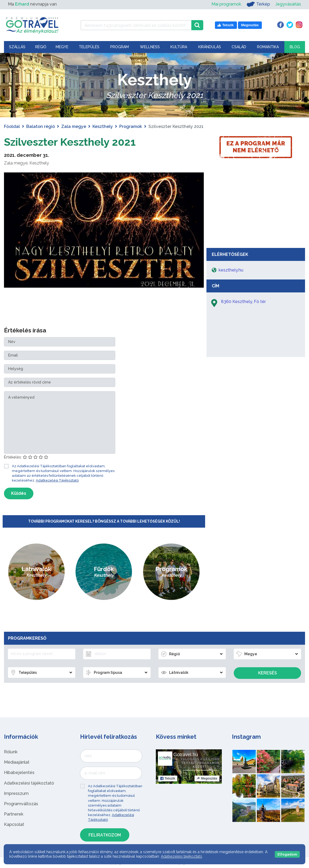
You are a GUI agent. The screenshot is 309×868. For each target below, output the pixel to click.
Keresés (268, 673)
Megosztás (207, 778)
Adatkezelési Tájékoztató (57, 480)
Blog (295, 47)
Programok (131, 126)
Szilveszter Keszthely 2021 (70, 142)
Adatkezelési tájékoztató (29, 783)
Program (120, 47)
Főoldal (12, 126)
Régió (41, 47)
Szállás (17, 47)
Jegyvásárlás (288, 4)
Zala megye (74, 126)
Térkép (258, 4)
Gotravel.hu (186, 755)
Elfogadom (287, 854)
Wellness (150, 47)
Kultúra (179, 47)
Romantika (268, 47)
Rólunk (11, 752)
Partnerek (14, 814)
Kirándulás (210, 47)
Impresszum (16, 793)
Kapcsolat (14, 824)
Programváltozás (21, 804)
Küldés (19, 493)
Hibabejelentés (19, 773)
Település (89, 47)
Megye (62, 47)
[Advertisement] (256, 206)
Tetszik (168, 778)
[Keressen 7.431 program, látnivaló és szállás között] (136, 25)
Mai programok (226, 4)
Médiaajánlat (17, 762)
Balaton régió (41, 126)
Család (239, 47)
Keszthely (103, 126)
